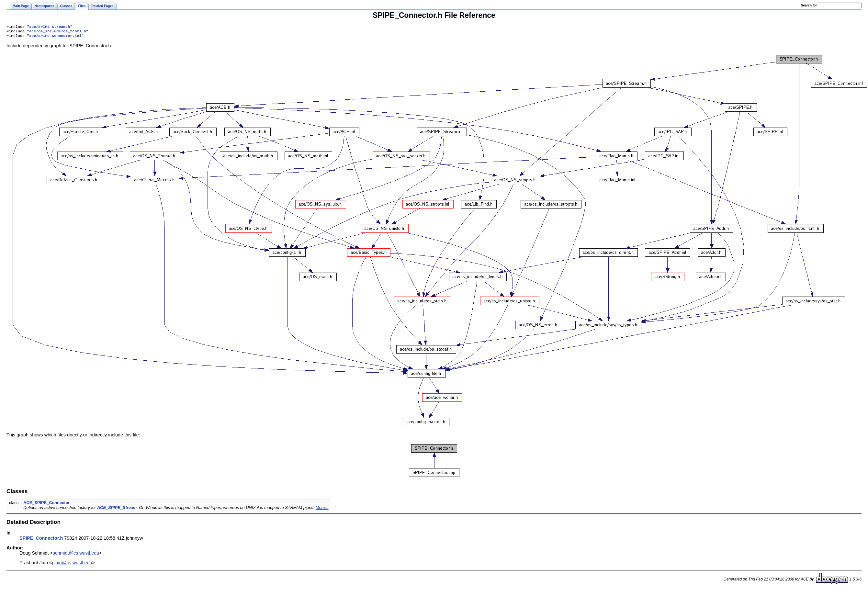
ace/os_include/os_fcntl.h (57, 32)
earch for (809, 5)
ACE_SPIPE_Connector (46, 505)
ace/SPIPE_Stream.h (50, 27)
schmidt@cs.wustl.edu (76, 555)
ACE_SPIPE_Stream (117, 509)
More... (322, 509)
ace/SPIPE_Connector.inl (55, 38)
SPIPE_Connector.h (41, 540)
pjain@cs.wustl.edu (72, 565)
